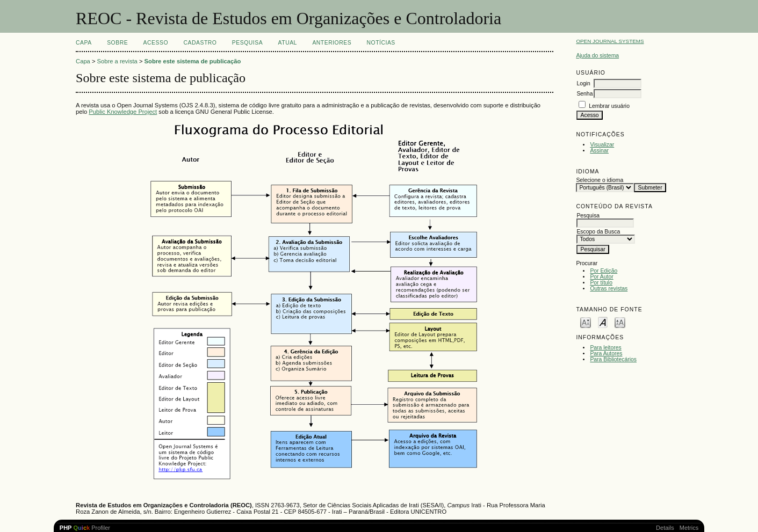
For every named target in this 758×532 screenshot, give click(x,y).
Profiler (85, 528)
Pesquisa (247, 43)
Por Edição (604, 271)
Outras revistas (609, 289)
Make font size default (603, 322)
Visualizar (602, 145)
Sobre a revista (117, 61)
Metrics (689, 528)
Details (665, 528)
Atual (288, 43)
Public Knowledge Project (123, 112)
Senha (584, 94)
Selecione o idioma (600, 180)
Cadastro (200, 43)
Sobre (117, 43)
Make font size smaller (586, 322)
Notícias (381, 43)
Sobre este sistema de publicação (193, 61)
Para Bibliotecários (613, 359)
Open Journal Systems (610, 41)
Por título (601, 283)
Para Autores (606, 354)
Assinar (599, 151)
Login (583, 83)
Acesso (156, 43)
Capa (84, 43)
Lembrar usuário (609, 106)
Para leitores (605, 348)
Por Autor (601, 277)
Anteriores (332, 43)
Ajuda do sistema (597, 56)
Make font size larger (620, 322)
